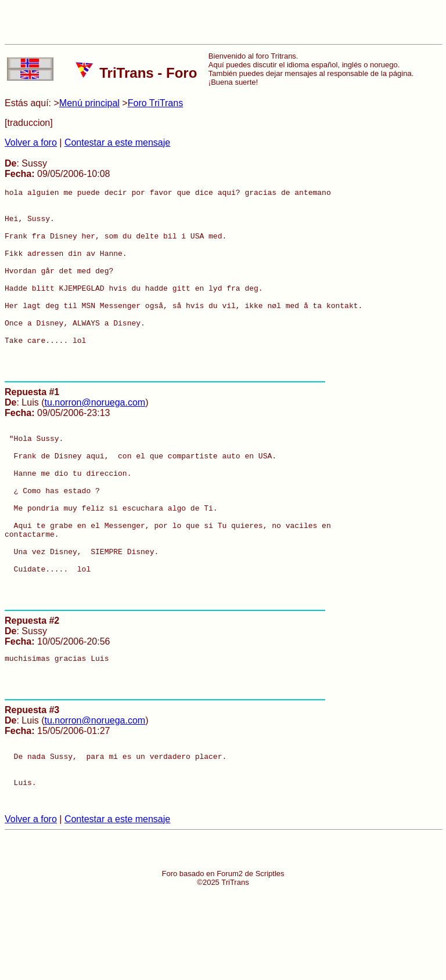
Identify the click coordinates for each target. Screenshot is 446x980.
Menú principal (89, 103)
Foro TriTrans (155, 103)
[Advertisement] (223, 22)
